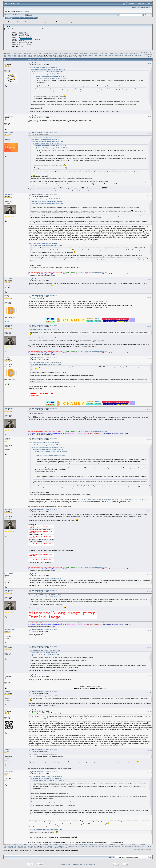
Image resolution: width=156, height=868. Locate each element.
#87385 (149, 280)
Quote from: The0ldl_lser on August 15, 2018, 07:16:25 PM (52, 78)
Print (150, 56)
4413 (52, 57)
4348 (107, 54)
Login (24, 18)
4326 (33, 54)
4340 (80, 54)
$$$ (6, 646)
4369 (42, 55)
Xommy (7, 438)
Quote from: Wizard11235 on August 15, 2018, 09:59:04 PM (45, 595)
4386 (99, 55)
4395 (129, 55)
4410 (42, 57)
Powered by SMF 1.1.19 (67, 864)
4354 (127, 54)
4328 (40, 54)
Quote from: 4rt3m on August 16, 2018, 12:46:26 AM (43, 754)
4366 (32, 55)
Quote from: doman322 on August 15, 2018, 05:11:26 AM (44, 651)
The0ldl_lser (9, 195)
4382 (86, 55)
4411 (45, 57)
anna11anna (9, 116)
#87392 (149, 575)
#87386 (149, 297)
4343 (90, 54)
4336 (67, 54)
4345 (97, 54)
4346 (100, 54)
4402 (15, 57)
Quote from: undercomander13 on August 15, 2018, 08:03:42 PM (48, 70)
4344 (93, 54)
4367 (35, 55)
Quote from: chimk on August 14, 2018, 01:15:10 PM (46, 655)
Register (29, 18)
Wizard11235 (9, 574)
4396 (133, 55)
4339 (77, 54)
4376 (66, 55)
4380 (79, 55)
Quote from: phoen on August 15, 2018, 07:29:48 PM (47, 74)
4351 (117, 54)
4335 (63, 54)
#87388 (149, 359)
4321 (16, 54)
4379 (76, 55)
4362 (18, 55)
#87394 (149, 630)
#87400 (149, 773)
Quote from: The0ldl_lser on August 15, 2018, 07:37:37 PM (46, 201)
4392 (119, 55)
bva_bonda (56, 713)
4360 (12, 55)
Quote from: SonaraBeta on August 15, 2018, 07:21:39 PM (50, 76)
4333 (57, 54)
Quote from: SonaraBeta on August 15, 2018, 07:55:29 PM (45, 137)
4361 (15, 55)
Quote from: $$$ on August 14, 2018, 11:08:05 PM (44, 653)
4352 (120, 54)
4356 (134, 54)
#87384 (149, 195)
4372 (52, 55)
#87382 (149, 117)
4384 (93, 55)
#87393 (149, 591)
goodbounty (9, 132)
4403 (18, 57)
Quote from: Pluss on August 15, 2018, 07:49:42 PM (43, 243)
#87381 (149, 64)
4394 (126, 55)
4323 (23, 54)
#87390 (149, 439)
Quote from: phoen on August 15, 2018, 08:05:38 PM (43, 67)
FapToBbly (47, 713)
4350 (113, 54)
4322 (20, 54)
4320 (13, 54)
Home (9, 18)
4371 (49, 55)
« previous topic (147, 52)
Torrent (30, 15)
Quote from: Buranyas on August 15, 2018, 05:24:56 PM (45, 445)
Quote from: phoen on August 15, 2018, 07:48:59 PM (45, 139)
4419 (72, 57)
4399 (5, 57)
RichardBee (9, 772)
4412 (48, 57)
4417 (65, 57)
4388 (106, 55)
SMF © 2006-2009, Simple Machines (85, 864)
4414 (55, 57)
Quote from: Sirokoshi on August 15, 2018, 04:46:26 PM (48, 449)
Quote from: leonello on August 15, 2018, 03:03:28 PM (51, 455)
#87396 (149, 676)
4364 (25, 55)
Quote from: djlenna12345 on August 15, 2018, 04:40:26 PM (51, 451)
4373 (56, 55)
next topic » (148, 54)
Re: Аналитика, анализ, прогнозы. (45, 63)
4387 (103, 55)
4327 (37, 54)
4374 (59, 55)
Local (16, 22)
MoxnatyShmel (10, 630)
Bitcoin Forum (8, 22)
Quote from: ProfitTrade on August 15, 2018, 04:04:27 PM (46, 779)
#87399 (149, 751)
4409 (38, 57)
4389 (109, 55)
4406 (28, 57)
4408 (35, 57)
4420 (75, 57)
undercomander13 (11, 63)
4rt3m (6, 710)
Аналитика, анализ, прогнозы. (67, 22)
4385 (96, 55)
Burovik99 (8, 279)
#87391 (149, 511)
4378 (73, 55)
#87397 (149, 693)
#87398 (149, 711)
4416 (62, 57)
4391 (116, 55)
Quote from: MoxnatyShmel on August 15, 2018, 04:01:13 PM (46, 829)
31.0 (26, 15)
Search (19, 18)
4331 (50, 54)
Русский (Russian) (25, 22)
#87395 (149, 647)
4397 (136, 55)
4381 (83, 55)
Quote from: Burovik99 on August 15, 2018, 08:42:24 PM (44, 330)
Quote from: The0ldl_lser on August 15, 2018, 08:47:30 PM (45, 362)
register (27, 11)
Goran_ (7, 295)
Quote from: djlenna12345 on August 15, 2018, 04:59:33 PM (48, 447)
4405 (25, 57)
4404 (22, 57)
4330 (47, 54)
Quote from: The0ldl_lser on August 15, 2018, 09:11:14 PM (45, 578)
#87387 (149, 326)
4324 (27, 54)
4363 (22, 55)
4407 (32, 57)
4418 (68, 57)
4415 (58, 57)
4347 (103, 54)
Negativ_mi (8, 675)
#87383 (149, 133)
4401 (12, 57)
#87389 (149, 409)
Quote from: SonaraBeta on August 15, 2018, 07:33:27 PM (47, 72)
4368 (38, 55)
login (21, 11)
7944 (80, 57)
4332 (53, 54)
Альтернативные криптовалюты (44, 22)
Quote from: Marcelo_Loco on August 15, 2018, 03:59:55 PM (48, 781)
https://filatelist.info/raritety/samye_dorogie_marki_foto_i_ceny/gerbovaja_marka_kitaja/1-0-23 (117, 499)
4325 (30, 54)
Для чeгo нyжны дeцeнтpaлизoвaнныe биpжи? (94, 272)
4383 (89, 55)
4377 (69, 55)
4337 (70, 54)
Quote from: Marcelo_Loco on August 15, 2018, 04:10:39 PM (45, 776)
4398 (139, 55)
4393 (123, 55)
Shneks (7, 692)
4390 (113, 55)
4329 (43, 54)
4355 (130, 54)
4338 (73, 54)
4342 (87, 54)
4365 (28, 55)
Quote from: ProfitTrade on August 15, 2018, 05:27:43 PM (45, 443)
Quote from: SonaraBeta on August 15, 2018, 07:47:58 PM (45, 199)
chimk (40, 298)
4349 (110, 54)
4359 (8, 55)
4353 (124, 54)
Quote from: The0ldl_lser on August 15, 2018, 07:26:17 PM (46, 245)
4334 (60, 54)
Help (14, 18)
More (35, 18)
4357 (137, 54)
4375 (63, 55)
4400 (8, 57)
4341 (83, 54)
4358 (5, 55)
